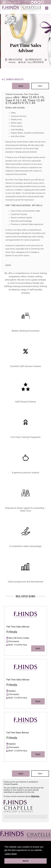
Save (40, 86)
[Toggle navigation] (47, 8)
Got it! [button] (25, 861)
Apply (21, 86)
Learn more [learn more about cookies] (11, 854)
